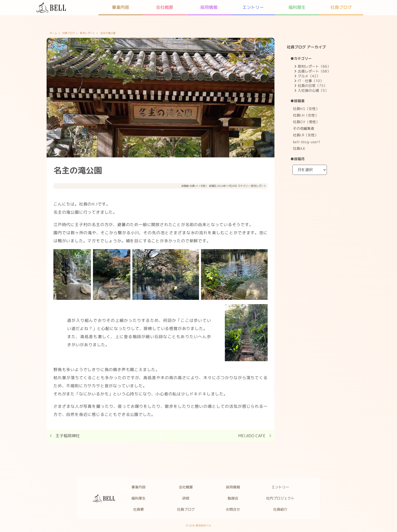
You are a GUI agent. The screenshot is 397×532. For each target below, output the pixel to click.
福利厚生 (138, 498)
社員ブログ (69, 33)
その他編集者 (304, 128)
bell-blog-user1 (307, 142)
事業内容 (138, 487)
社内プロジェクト (281, 498)
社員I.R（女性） (306, 135)
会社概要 (186, 487)
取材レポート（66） (314, 66)
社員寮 (138, 509)
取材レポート (88, 33)
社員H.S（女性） (306, 109)
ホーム (53, 33)
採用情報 (233, 487)
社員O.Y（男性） (306, 122)
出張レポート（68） (314, 71)
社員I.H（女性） (199, 186)
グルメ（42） (309, 76)
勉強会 (233, 498)
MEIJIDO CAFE (252, 436)
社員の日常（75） (312, 86)
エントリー (281, 487)
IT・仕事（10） (311, 81)
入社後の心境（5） (313, 90)
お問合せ (233, 509)
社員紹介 (281, 509)
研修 (186, 498)
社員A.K (299, 148)
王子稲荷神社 (68, 436)
